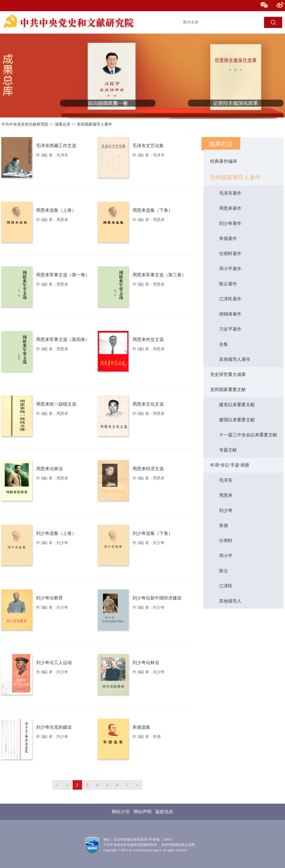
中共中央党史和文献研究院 (25, 124)
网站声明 (142, 812)
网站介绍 (121, 812)
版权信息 (164, 812)
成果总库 (63, 124)
